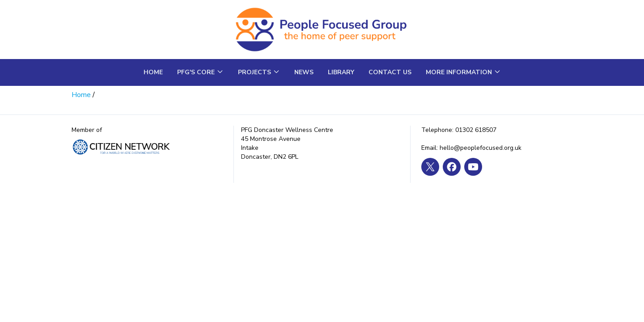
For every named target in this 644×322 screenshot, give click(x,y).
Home (153, 72)
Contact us (390, 72)
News (304, 72)
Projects (259, 72)
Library (341, 72)
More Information (463, 72)
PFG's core (200, 72)
